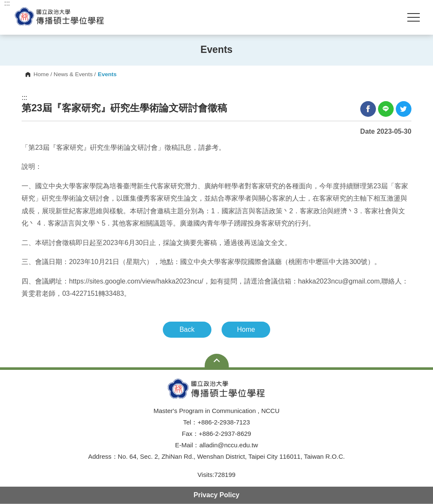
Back (187, 329)
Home (41, 74)
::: (24, 98)
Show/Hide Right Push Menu (414, 17)
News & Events (73, 74)
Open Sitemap (217, 361)
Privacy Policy (217, 495)
